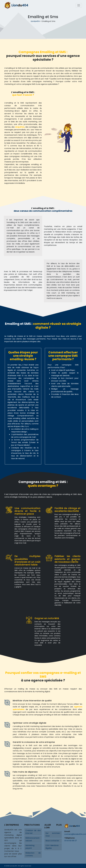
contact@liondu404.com (73, 834)
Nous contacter (52, 841)
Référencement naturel (32, 839)
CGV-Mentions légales (52, 847)
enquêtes (20, 127)
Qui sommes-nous (53, 834)
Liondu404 (35, 21)
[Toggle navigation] (79, 5)
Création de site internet (33, 832)
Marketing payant (30, 847)
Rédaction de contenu (33, 854)
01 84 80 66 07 (71, 841)
